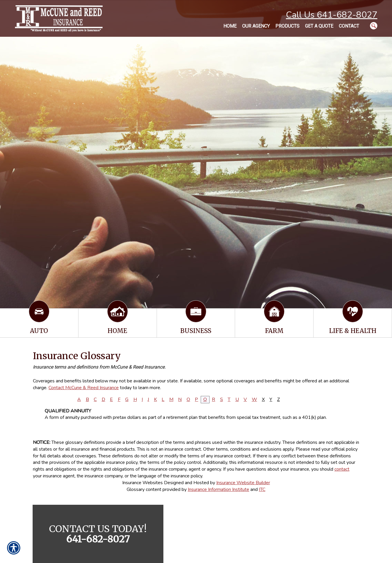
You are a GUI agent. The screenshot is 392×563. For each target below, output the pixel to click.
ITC (262, 489)
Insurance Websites (143, 483)
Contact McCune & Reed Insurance (84, 388)
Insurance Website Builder (243, 483)
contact (342, 469)
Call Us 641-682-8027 (332, 15)
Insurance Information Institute (218, 489)
